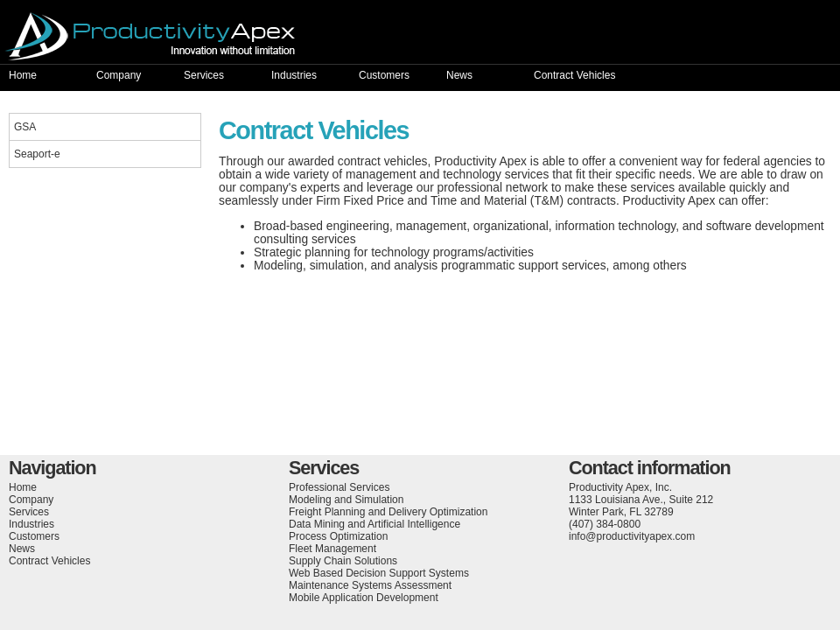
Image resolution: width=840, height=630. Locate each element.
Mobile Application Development (364, 598)
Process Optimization (338, 536)
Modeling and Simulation (346, 500)
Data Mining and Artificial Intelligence (374, 524)
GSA (25, 127)
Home (23, 75)
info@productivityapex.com (632, 536)
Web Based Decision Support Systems (379, 573)
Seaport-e (37, 154)
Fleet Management (332, 549)
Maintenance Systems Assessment (370, 585)
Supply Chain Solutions (343, 561)
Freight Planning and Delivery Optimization (388, 512)
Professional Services (339, 487)
